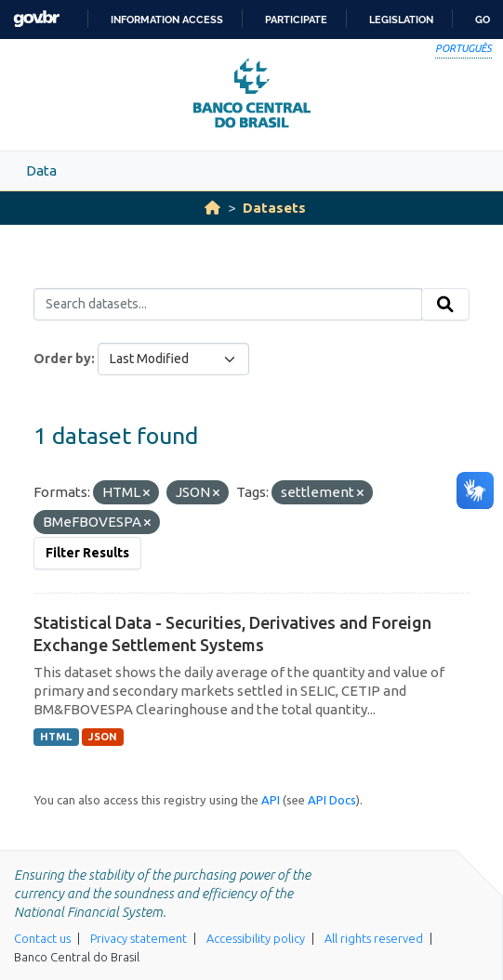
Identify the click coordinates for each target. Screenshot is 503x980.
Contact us (42, 938)
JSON (103, 737)
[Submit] (445, 305)
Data (41, 170)
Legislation (401, 20)
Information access (167, 20)
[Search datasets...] (228, 305)
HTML (56, 737)
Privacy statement (139, 938)
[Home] (212, 208)
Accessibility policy (256, 938)
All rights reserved (374, 938)
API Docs (332, 800)
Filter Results (87, 553)
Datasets (274, 208)
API (271, 800)
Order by (62, 359)
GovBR (36, 19)
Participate (296, 20)
